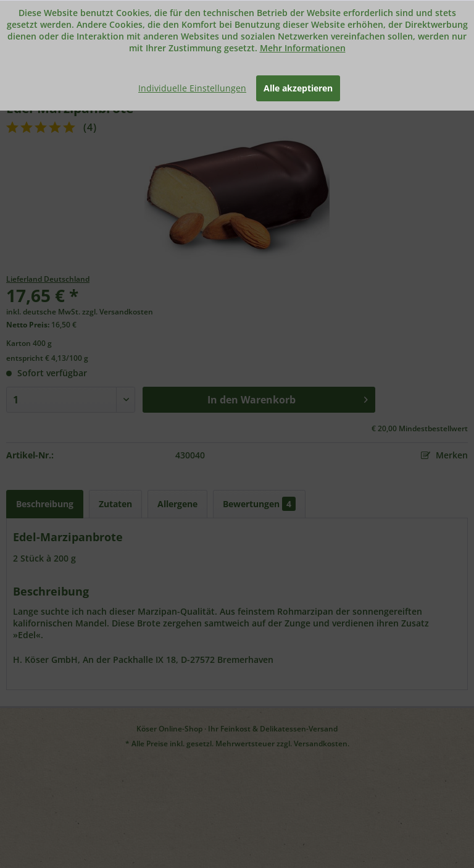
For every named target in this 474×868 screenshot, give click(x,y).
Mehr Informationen (303, 48)
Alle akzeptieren (298, 88)
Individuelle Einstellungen (192, 88)
